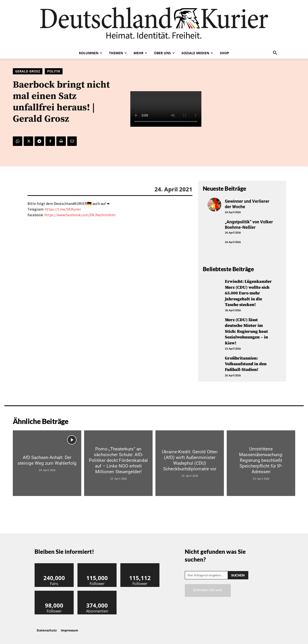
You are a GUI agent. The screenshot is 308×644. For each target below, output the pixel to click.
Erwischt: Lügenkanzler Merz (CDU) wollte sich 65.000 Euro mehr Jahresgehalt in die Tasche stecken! (248, 293)
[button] (275, 53)
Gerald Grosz (28, 71)
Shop (224, 53)
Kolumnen (91, 53)
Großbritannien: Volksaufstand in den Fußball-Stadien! (246, 361)
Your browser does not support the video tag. (166, 109)
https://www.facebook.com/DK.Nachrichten (80, 215)
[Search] (238, 572)
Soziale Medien (197, 53)
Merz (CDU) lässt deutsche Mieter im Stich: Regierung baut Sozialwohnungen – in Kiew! (246, 330)
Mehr (140, 53)
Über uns (164, 53)
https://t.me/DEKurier (63, 209)
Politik (54, 71)
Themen (118, 53)
